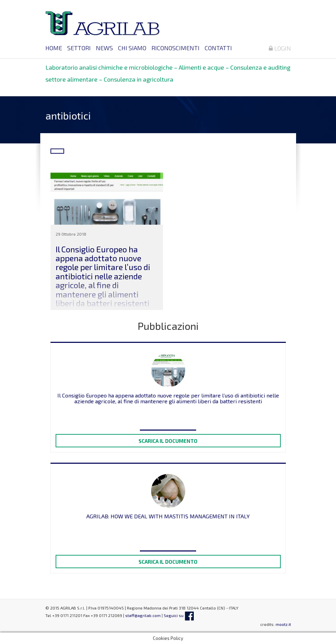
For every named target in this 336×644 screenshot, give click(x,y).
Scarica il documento (168, 441)
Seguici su (179, 615)
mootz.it (283, 624)
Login (280, 48)
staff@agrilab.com (143, 615)
